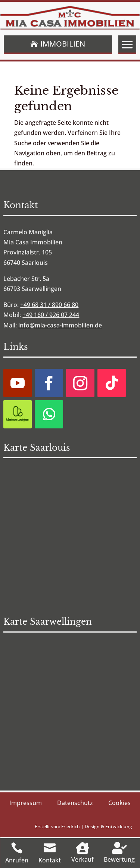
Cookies (119, 803)
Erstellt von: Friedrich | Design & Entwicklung (83, 826)
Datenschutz (75, 803)
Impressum (26, 803)
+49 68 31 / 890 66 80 (49, 305)
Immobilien (63, 44)
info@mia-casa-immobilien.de (60, 325)
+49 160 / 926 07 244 (51, 315)
